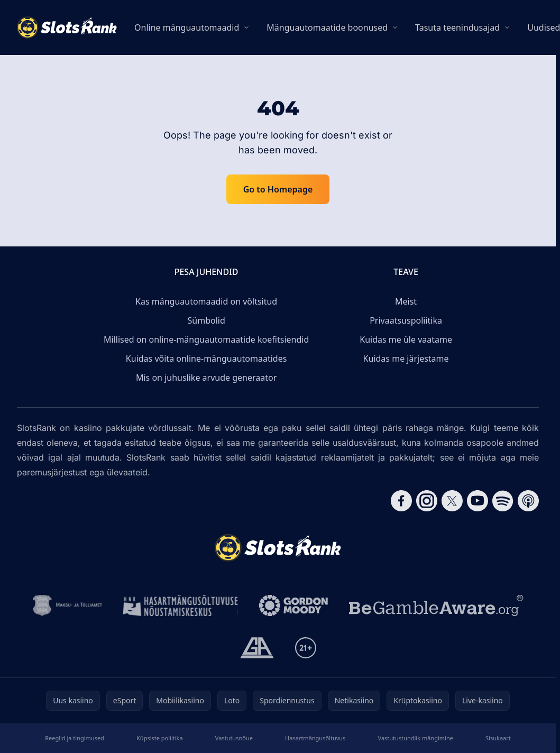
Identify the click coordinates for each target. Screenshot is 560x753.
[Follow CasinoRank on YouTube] (478, 501)
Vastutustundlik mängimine (416, 738)
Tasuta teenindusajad (457, 27)
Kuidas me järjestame (406, 359)
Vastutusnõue (234, 738)
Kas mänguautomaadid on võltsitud (206, 301)
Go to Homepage (278, 189)
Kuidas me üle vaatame (406, 339)
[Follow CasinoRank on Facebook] (401, 501)
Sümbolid (206, 320)
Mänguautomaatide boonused (327, 27)
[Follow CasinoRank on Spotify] (503, 501)
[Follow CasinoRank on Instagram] (427, 501)
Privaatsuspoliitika (406, 320)
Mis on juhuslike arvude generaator (206, 378)
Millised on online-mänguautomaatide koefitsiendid (206, 339)
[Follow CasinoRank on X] (452, 501)
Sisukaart (498, 738)
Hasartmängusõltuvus (315, 738)
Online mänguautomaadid (187, 27)
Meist (406, 301)
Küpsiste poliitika (160, 738)
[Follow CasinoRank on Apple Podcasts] (528, 501)
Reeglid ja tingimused (75, 738)
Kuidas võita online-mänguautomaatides (206, 359)
